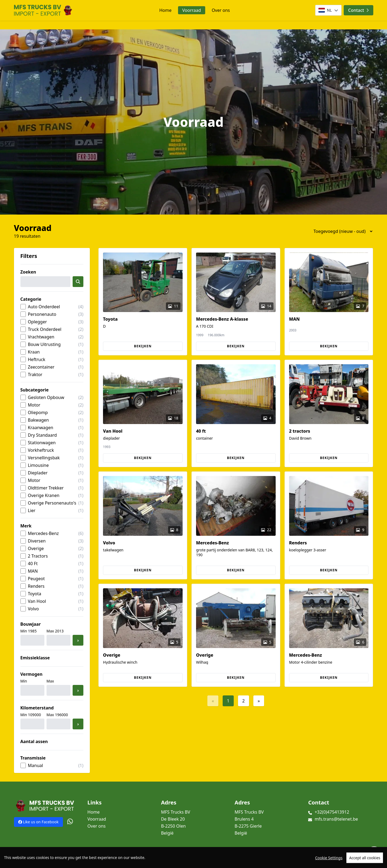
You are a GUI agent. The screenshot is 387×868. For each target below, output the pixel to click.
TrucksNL (47, 861)
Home (165, 10)
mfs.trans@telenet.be (336, 819)
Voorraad (192, 10)
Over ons (221, 10)
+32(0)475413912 (332, 812)
